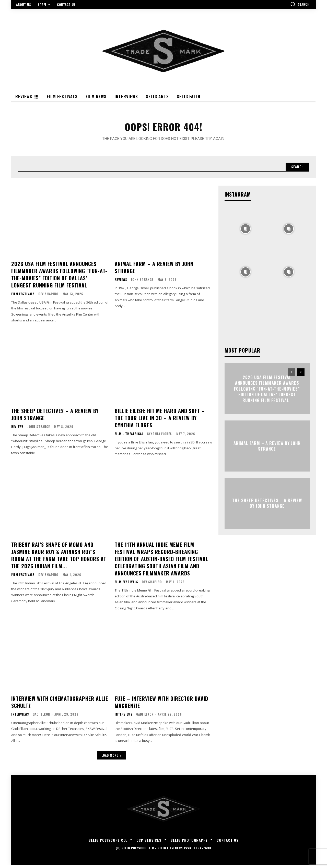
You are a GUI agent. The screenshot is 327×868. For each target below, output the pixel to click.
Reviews (121, 282)
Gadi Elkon (41, 717)
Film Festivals (23, 297)
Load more (112, 758)
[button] (300, 4)
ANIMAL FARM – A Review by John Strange (154, 270)
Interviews (20, 717)
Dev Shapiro (48, 297)
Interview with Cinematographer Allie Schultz (60, 705)
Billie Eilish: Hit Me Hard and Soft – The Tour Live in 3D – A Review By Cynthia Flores (160, 421)
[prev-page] (292, 375)
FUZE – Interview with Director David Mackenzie (161, 705)
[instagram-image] (246, 231)
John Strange (142, 282)
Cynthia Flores (159, 436)
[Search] (296, 169)
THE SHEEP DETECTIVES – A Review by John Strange (55, 417)
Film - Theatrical (129, 437)
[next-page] (301, 375)
